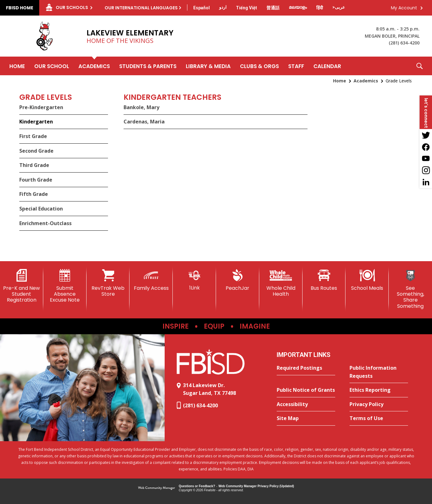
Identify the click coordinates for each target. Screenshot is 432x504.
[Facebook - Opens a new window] (426, 147)
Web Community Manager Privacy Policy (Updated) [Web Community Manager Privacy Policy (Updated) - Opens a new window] (256, 486)
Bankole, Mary (141, 107)
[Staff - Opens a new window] (296, 66)
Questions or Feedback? (197, 486)
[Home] (17, 66)
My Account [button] (404, 8)
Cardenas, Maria (144, 122)
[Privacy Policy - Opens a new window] (379, 405)
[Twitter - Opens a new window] (426, 135)
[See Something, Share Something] (410, 289)
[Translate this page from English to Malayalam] (298, 7)
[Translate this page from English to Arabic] (339, 7)
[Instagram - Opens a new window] (426, 170)
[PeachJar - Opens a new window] (238, 280)
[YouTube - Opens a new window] (426, 159)
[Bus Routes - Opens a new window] (324, 280)
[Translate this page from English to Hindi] (320, 8)
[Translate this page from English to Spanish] (202, 8)
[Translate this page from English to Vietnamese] (247, 8)
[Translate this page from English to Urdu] (223, 7)
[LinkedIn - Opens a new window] (426, 182)
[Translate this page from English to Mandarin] (273, 8)
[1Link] (194, 280)
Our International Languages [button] (141, 8)
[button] (420, 66)
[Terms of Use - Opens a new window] (379, 418)
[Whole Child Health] (281, 283)
